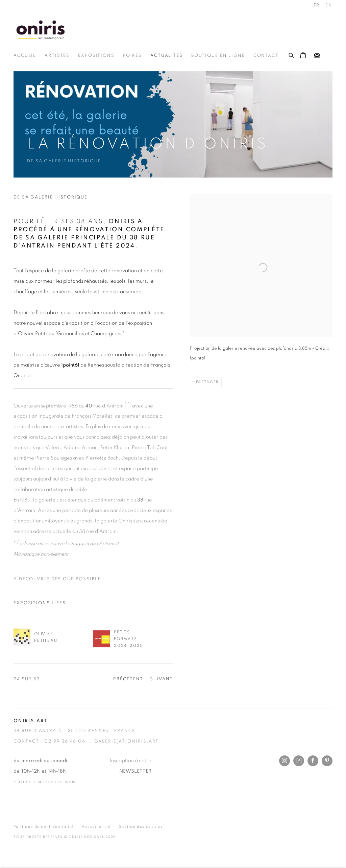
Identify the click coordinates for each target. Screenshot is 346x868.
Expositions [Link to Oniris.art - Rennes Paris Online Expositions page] (96, 56)
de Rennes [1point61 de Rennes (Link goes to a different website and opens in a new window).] (83, 365)
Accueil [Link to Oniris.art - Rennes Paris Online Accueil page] (25, 56)
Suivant (162, 679)
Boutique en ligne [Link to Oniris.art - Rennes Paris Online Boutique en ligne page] (218, 56)
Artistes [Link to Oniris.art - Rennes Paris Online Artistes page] (57, 56)
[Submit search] (292, 54)
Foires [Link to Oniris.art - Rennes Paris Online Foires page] (132, 56)
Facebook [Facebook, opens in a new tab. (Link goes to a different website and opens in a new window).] (313, 761)
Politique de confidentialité (44, 827)
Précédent (128, 679)
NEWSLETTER (135, 771)
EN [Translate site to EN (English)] (329, 5)
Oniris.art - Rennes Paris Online (41, 30)
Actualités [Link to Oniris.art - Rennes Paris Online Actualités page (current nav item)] (167, 56)
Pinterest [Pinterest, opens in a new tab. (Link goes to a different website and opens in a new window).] (327, 761)
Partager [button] (207, 382)
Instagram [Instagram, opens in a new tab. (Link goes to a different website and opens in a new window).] (285, 761)
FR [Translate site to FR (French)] (317, 5)
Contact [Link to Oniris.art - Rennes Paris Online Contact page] (266, 56)
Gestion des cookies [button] (141, 827)
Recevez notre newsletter (317, 56)
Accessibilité (96, 827)
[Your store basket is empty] (303, 56)
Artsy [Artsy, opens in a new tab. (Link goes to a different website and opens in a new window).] (299, 761)
